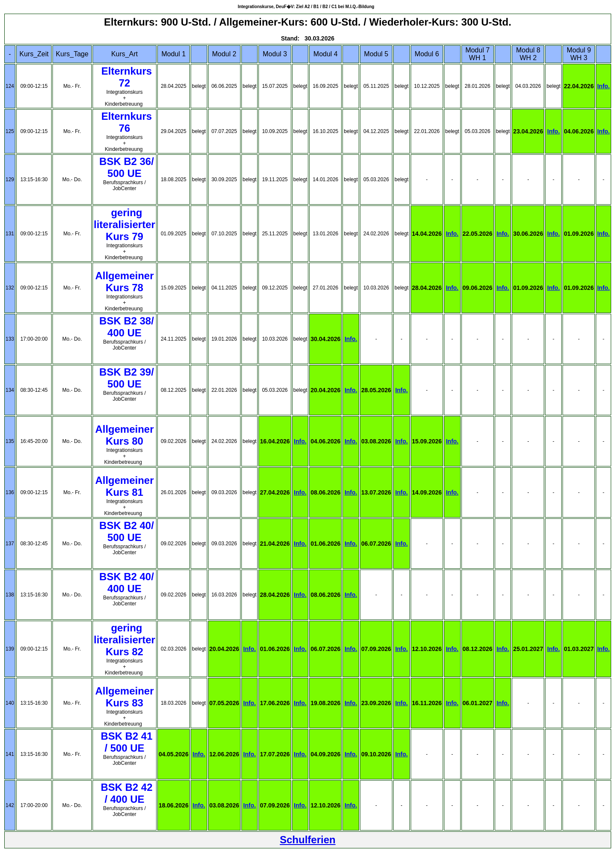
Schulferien (308, 840)
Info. (603, 86)
